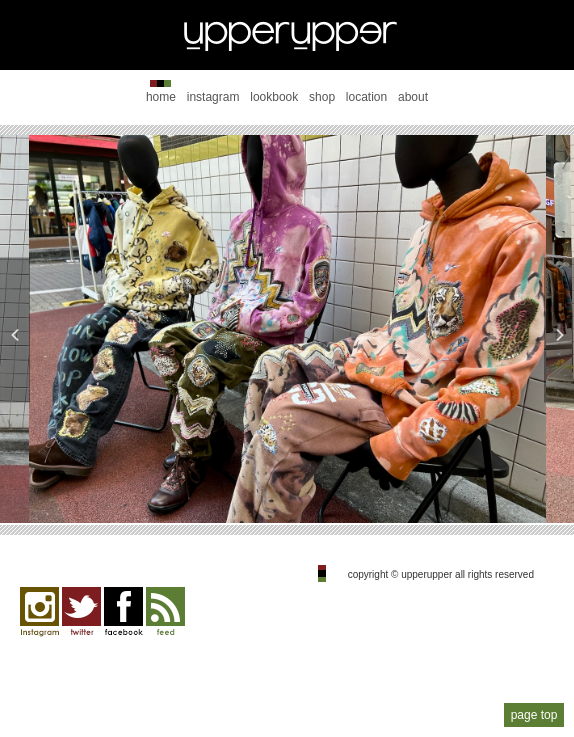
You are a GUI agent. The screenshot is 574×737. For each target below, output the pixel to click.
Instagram (39, 612)
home (161, 97)
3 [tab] (287, 490)
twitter (81, 612)
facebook (123, 612)
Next (559, 329)
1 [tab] (227, 490)
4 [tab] (317, 490)
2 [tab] (257, 490)
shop (322, 97)
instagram (213, 97)
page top (534, 715)
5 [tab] (347, 490)
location (366, 97)
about (413, 97)
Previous (15, 329)
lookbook (274, 97)
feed (165, 612)
